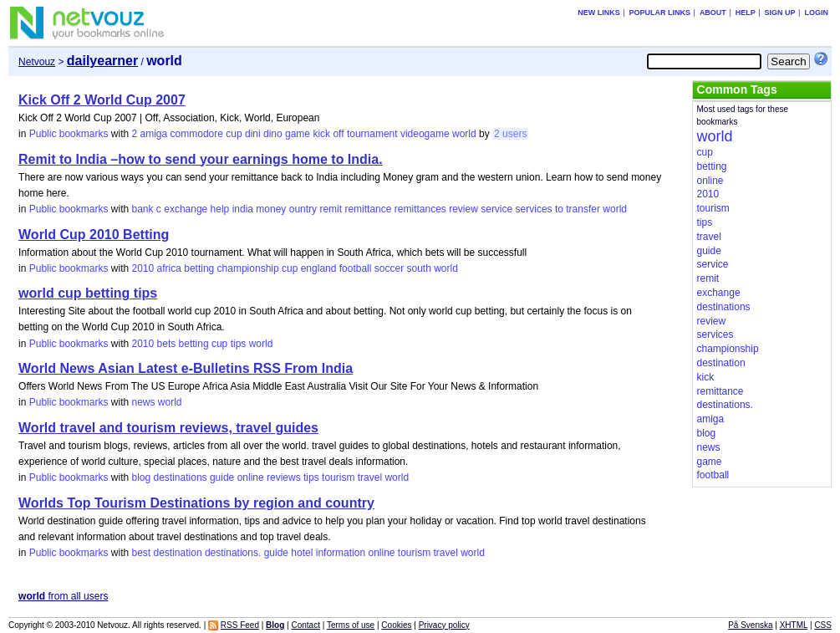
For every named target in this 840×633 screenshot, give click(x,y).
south (418, 268)
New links (599, 13)
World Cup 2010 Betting (94, 235)
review (463, 209)
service (496, 209)
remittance (368, 209)
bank (142, 209)
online (251, 477)
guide (222, 477)
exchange (186, 209)
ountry (303, 209)
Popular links (660, 13)
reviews (284, 477)
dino (273, 134)
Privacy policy (444, 625)
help (220, 209)
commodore (197, 134)
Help (746, 13)
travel (370, 477)
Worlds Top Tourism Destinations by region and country (196, 503)
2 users (510, 134)
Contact (305, 625)
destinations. (233, 553)
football (356, 268)
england (319, 268)
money (271, 209)
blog (141, 477)
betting (199, 268)
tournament (372, 134)
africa (169, 268)
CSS (823, 625)
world (464, 134)
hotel (302, 553)
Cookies (396, 625)
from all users (63, 596)
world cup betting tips (88, 293)
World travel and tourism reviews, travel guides (168, 428)
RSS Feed (240, 625)
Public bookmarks (69, 134)
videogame (425, 134)
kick (321, 134)
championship (248, 268)
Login (816, 13)
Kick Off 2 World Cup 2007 (102, 100)
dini (253, 134)
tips (239, 344)
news (143, 402)
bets (167, 344)
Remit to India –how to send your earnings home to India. (201, 159)
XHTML (794, 625)
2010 (143, 268)
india (243, 209)
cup (234, 134)
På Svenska (750, 625)
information (341, 553)
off (338, 134)
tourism (338, 477)
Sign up (780, 13)
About (713, 13)
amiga (154, 134)
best (141, 553)
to (559, 209)
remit (331, 209)
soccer (389, 268)
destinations (181, 477)
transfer (583, 209)
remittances (420, 209)
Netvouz (37, 62)
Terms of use (351, 625)
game (298, 134)
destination (178, 553)
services (534, 209)
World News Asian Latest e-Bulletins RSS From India (186, 368)
